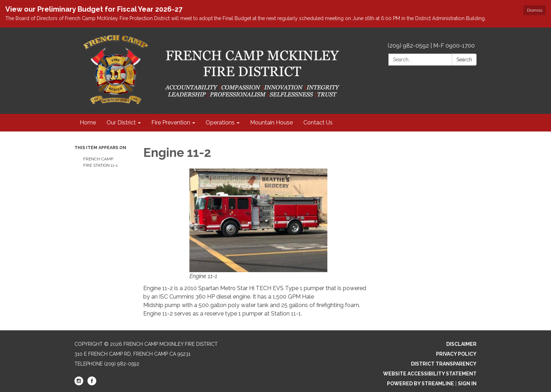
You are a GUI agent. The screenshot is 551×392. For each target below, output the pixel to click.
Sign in (467, 384)
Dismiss (535, 10)
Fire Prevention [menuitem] (171, 122)
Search (464, 60)
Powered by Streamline (420, 384)
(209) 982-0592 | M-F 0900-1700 (431, 46)
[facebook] (92, 384)
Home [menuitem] (88, 122)
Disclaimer (461, 344)
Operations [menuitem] (220, 122)
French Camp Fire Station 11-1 (101, 162)
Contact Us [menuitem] (318, 122)
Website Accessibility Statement (430, 374)
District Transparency (444, 364)
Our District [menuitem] (121, 122)
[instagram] (79, 384)
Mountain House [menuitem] (271, 122)
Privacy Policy (456, 354)
